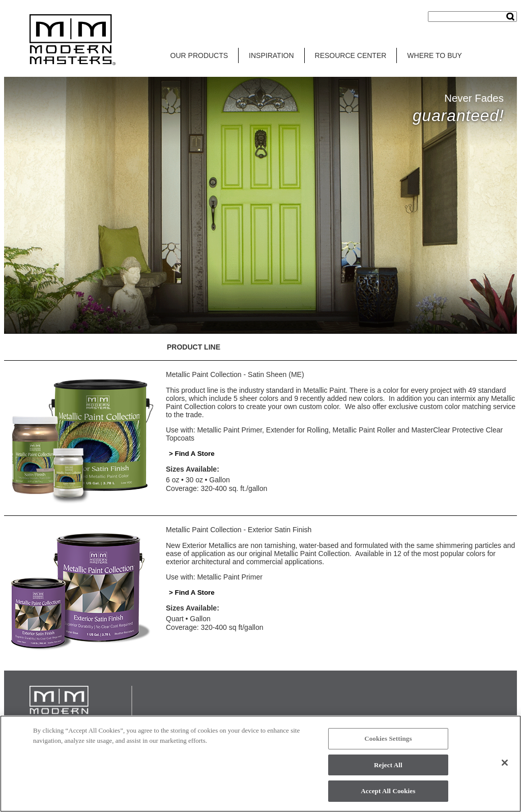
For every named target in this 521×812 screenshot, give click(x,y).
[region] (260, 764)
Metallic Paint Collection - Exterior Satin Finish (239, 530)
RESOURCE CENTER (351, 55)
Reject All (388, 765)
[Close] (505, 763)
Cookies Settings (388, 738)
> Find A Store (192, 454)
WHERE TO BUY (435, 55)
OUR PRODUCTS (199, 55)
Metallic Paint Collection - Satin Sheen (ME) (235, 374)
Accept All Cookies (388, 791)
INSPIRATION (271, 55)
